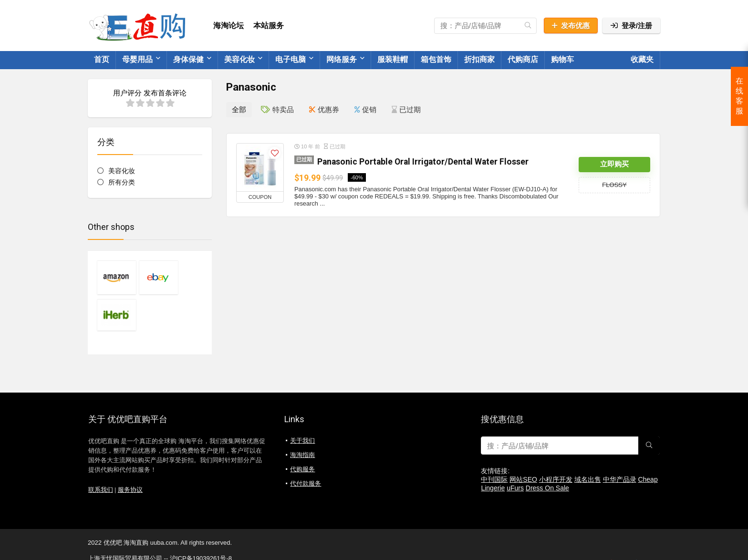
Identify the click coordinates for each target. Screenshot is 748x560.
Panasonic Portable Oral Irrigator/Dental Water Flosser (423, 161)
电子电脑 (291, 59)
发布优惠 (571, 26)
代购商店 (523, 59)
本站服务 (269, 26)
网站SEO (523, 443)
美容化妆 (239, 59)
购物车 (562, 59)
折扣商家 (479, 59)
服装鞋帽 (393, 59)
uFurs (515, 451)
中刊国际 (494, 443)
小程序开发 (556, 443)
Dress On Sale (547, 451)
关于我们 (302, 404)
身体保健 (188, 59)
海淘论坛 (229, 26)
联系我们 (101, 453)
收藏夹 (642, 59)
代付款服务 (306, 447)
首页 (102, 59)
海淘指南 (302, 418)
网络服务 (342, 59)
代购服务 (302, 432)
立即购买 (614, 164)
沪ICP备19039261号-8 (201, 522)
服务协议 (130, 453)
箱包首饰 (436, 59)
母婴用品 (137, 59)
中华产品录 (620, 443)
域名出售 (588, 443)
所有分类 (122, 182)
